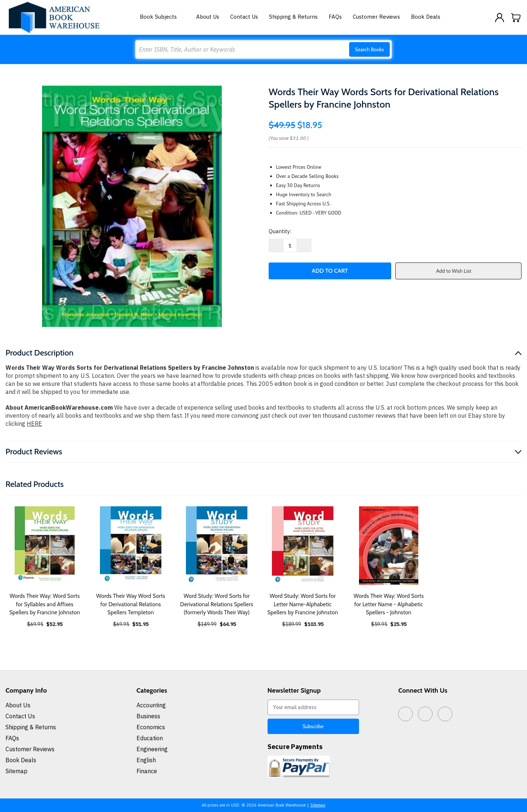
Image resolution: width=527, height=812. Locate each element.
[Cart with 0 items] (516, 18)
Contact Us (244, 17)
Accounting (151, 705)
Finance (147, 771)
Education (150, 738)
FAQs (335, 17)
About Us (208, 17)
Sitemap (16, 771)
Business (148, 716)
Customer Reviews (376, 17)
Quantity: (280, 231)
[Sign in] (500, 18)
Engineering (152, 749)
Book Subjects (162, 17)
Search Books (369, 49)
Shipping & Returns (293, 17)
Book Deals (426, 17)
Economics (151, 727)
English (146, 760)
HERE (34, 424)
